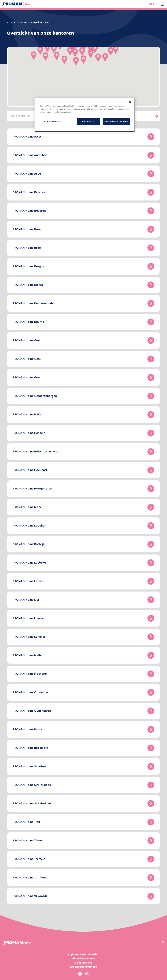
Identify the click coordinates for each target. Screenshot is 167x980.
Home (24, 23)
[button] (70, 51)
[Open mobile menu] (163, 4)
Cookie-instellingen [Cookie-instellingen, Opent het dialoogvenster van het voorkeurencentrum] (51, 121)
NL (151, 4)
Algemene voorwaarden (84, 955)
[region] (85, 115)
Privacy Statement (83, 959)
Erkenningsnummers (83, 967)
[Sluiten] (130, 102)
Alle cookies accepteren (116, 121)
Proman (12, 23)
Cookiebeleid (84, 963)
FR (156, 4)
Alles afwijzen (88, 121)
